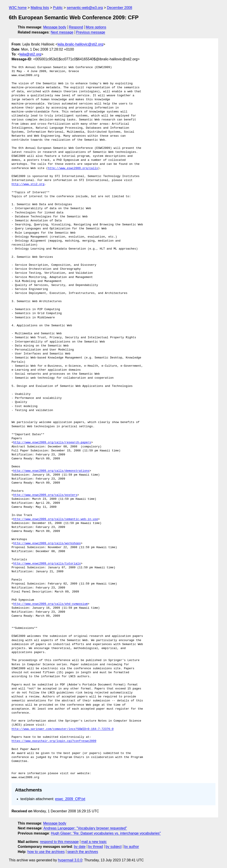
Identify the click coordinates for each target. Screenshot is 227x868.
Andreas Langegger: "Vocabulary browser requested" (85, 828)
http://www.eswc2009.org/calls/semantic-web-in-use (56, 519)
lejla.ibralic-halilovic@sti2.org (80, 44)
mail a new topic (94, 842)
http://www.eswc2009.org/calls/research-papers (52, 443)
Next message (62, 32)
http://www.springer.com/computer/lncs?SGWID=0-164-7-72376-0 (63, 729)
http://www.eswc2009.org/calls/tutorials (47, 564)
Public (58, 8)
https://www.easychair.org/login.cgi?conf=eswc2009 (54, 741)
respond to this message (59, 842)
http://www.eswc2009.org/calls (73, 168)
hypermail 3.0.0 (70, 860)
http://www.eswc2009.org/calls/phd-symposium (50, 604)
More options (96, 27)
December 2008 (119, 8)
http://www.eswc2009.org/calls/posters (45, 495)
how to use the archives (46, 852)
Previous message (91, 32)
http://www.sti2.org (28, 184)
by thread (96, 847)
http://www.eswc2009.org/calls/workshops (47, 543)
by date (80, 847)
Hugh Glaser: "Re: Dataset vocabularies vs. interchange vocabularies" (106, 833)
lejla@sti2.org (30, 54)
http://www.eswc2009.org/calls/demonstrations (51, 471)
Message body (55, 27)
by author (132, 847)
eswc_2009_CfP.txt (70, 799)
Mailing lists (40, 8)
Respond (76, 27)
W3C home (18, 8)
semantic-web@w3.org (85, 8)
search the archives (83, 852)
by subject (113, 847)
